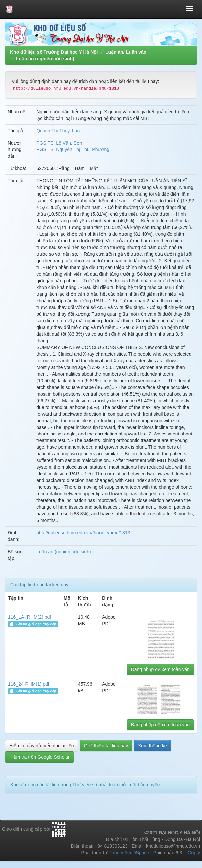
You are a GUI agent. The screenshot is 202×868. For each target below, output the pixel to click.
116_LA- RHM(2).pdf (30, 617)
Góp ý (194, 853)
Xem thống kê (152, 746)
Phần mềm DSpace (129, 853)
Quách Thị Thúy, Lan (58, 131)
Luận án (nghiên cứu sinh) (45, 59)
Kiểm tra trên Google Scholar (40, 757)
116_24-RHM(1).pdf (29, 684)
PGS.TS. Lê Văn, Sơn (59, 143)
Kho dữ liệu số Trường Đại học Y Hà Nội (54, 52)
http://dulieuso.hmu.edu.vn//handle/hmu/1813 (83, 533)
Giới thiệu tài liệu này (106, 746)
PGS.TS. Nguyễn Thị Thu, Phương (73, 149)
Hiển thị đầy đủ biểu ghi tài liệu (42, 746)
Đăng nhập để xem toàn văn (160, 669)
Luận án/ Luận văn (126, 52)
